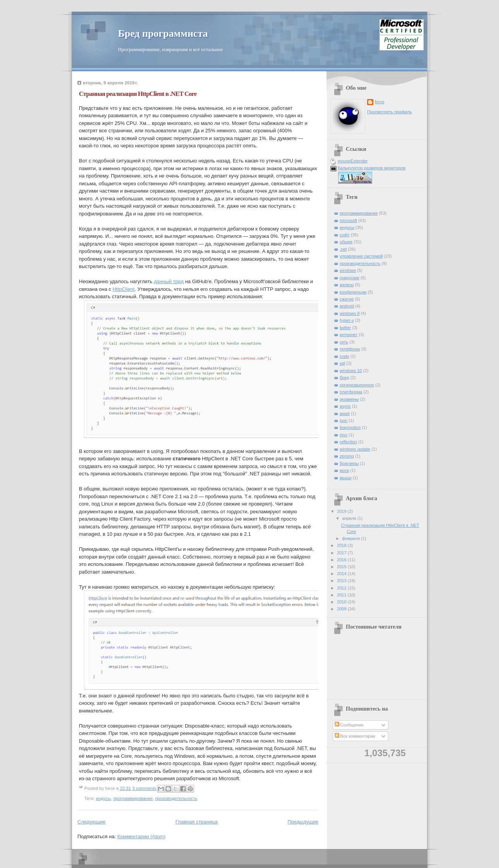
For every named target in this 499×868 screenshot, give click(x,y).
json (343, 420)
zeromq (347, 456)
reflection (348, 442)
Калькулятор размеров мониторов (372, 168)
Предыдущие (303, 822)
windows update (355, 449)
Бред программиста (163, 33)
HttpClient (124, 289)
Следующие (91, 822)
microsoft (348, 220)
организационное (357, 385)
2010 (342, 602)
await (345, 413)
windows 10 (351, 371)
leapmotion (350, 427)
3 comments (144, 788)
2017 (342, 553)
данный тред (169, 281)
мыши (346, 478)
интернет (349, 335)
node (344, 356)
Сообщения (349, 725)
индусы (103, 798)
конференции (353, 292)
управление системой (361, 256)
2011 (342, 595)
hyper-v (347, 320)
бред (344, 378)
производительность (176, 798)
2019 (342, 511)
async (345, 406)
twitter (345, 328)
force (380, 102)
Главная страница (197, 822)
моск (344, 470)
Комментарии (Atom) (141, 836)
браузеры (349, 463)
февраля (351, 538)
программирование (133, 798)
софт (345, 235)
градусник (349, 278)
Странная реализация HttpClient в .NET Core (138, 94)
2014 (342, 574)
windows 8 (350, 313)
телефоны (350, 349)
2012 (342, 588)
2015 (342, 567)
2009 (342, 609)
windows (348, 270)
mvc (343, 435)
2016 (342, 560)
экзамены (349, 399)
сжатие (347, 299)
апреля (350, 518)
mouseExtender (353, 161)
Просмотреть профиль (390, 112)
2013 (342, 581)
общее (346, 242)
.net (343, 249)
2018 (342, 545)
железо (347, 285)
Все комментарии (355, 736)
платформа (351, 392)
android (347, 306)
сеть (344, 342)
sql (342, 363)
